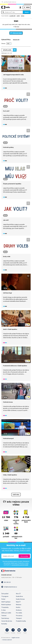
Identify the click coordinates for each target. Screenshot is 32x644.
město (23, 16)
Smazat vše (16, 40)
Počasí (3, 599)
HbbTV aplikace (6, 602)
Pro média (19, 613)
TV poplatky (5, 607)
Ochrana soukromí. (7, 640)
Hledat (27, 12)
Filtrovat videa (17, 33)
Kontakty (4, 624)
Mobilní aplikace (6, 605)
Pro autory (19, 615)
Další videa (16, 494)
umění (18, 16)
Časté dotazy (5, 618)
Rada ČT (18, 602)
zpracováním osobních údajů (20, 565)
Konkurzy (19, 610)
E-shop (3, 610)
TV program (5, 596)
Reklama (19, 605)
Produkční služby (21, 621)
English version (16, 638)
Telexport (19, 618)
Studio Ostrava (20, 599)
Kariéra (18, 607)
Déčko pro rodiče (6, 613)
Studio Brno (19, 596)
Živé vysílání (5, 594)
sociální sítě (12, 16)
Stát (8, 43)
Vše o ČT (18, 594)
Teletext (4, 615)
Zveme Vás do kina (7, 621)
